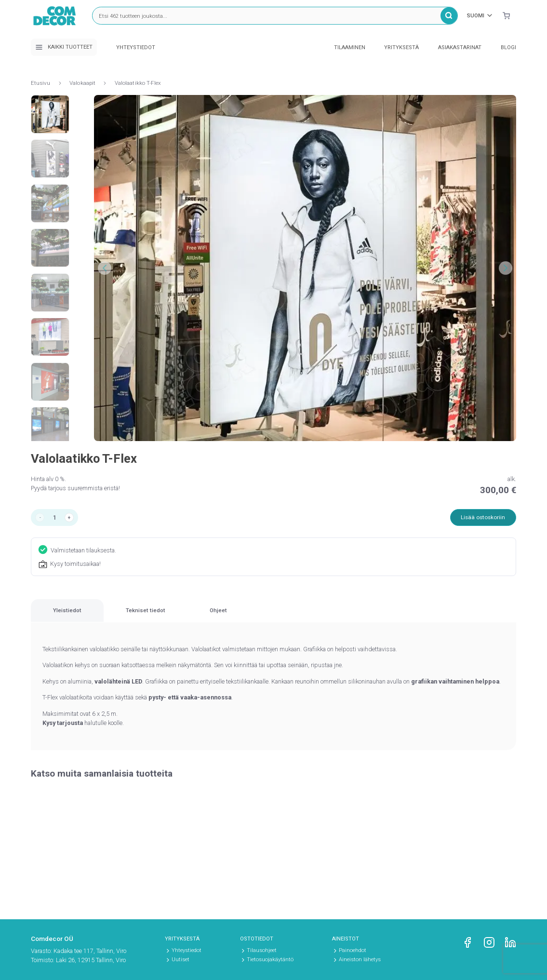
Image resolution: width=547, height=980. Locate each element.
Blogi (508, 47)
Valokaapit (82, 83)
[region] (273, 618)
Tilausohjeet (262, 950)
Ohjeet (333, 618)
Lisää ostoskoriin (480, 518)
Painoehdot (353, 950)
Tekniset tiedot (215, 618)
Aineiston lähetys (360, 960)
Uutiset (180, 960)
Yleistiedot (90, 618)
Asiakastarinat (460, 47)
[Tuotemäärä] (57, 518)
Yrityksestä (401, 47)
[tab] (90, 618)
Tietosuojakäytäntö (270, 960)
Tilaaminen (350, 47)
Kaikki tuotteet (64, 47)
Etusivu (41, 83)
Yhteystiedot (136, 47)
